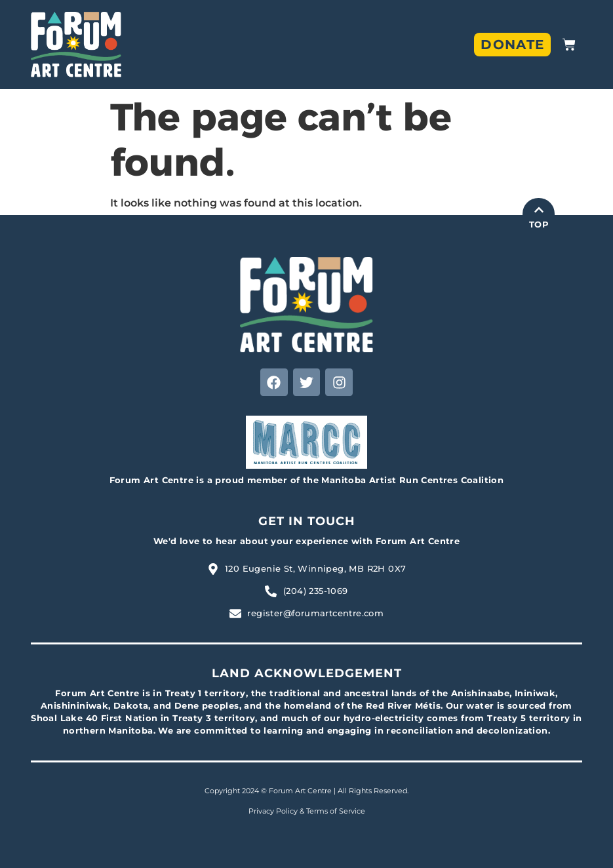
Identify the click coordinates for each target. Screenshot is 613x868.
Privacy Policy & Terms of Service (307, 811)
